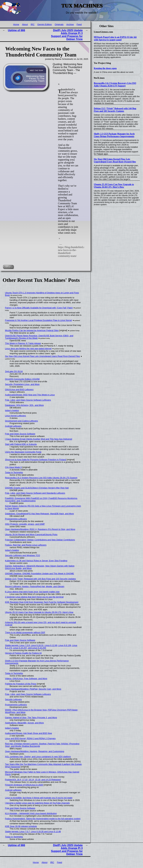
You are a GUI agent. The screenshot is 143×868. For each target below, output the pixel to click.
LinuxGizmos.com (103, 32)
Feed (79, 24)
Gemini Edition (45, 24)
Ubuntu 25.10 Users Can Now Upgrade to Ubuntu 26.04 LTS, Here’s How (114, 186)
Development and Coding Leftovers (22, 421)
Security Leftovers (13, 699)
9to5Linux (99, 78)
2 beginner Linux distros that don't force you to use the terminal (34, 597)
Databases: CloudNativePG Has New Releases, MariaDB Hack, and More (40, 514)
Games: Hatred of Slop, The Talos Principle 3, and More (31, 718)
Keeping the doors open (105, 68)
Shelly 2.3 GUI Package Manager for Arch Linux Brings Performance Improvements (114, 135)
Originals (59, 24)
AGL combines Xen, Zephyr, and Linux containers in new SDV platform (38, 757)
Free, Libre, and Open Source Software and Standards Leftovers (35, 493)
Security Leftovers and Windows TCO (23, 555)
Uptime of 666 (16, 30)
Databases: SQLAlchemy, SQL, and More (24, 405)
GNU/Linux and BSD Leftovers (19, 390)
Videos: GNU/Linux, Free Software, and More (26, 679)
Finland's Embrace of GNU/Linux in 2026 (24, 785)
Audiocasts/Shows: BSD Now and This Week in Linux (30, 395)
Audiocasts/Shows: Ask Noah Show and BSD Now (29, 733)
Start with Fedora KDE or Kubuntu (21, 444)
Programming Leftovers (16, 519)
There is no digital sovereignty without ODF (25, 632)
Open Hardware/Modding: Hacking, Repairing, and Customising (35, 751)
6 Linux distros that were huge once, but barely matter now (32, 592)
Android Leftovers (13, 426)
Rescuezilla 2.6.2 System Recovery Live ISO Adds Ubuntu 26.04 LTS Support (115, 84)
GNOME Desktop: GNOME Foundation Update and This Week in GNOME (40, 574)
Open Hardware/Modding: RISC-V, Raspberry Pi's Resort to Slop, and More (40, 529)
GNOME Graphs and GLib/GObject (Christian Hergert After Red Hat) (37, 488)
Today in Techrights (14, 472)
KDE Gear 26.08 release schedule (21, 826)
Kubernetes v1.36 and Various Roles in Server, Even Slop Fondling (36, 561)
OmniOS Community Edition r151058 (22, 379)
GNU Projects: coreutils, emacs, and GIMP (25, 524)
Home (16, 24)
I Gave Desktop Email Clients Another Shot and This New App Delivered (39, 439)
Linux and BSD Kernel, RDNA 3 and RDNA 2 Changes (30, 738)
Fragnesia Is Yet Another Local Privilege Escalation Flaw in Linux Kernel (39, 320)
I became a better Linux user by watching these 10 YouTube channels (37, 803)
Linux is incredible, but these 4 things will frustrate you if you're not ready (39, 798)
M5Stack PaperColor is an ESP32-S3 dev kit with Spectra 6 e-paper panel (115, 38)
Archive (70, 24)
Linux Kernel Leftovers (15, 416)
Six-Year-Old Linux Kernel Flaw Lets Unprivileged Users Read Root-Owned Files (115, 160)
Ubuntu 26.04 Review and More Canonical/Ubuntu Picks (31, 534)
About (25, 24)
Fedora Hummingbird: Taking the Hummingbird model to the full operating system (43, 819)
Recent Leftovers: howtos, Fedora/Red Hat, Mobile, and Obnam (35, 586)
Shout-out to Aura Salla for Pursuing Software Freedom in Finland (36, 460)
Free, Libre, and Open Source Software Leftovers (28, 400)
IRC (33, 24)
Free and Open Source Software (20, 434)
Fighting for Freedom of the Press (21, 684)
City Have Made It (13, 467)
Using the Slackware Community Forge (23, 452)
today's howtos (12, 410)
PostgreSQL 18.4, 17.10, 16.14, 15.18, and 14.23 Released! (33, 780)
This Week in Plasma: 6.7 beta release (23, 343)
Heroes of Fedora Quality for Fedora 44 (23, 653)
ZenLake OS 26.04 (14, 371)
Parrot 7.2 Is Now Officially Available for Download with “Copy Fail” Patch (39, 308)
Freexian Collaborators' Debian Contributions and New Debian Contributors (40, 540)
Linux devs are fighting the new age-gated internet (28, 349)
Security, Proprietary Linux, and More (22, 384)
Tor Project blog (102, 63)
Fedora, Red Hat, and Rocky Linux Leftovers (26, 545)
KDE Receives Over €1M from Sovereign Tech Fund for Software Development (42, 602)
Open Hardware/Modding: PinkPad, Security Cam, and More (33, 689)
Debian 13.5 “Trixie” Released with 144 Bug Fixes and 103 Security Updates (115, 110)
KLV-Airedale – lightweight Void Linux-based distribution (31, 813)
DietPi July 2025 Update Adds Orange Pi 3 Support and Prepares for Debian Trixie (67, 35)
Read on (8, 267)
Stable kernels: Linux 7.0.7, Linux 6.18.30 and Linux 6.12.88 (33, 832)
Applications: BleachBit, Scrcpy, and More (25, 723)
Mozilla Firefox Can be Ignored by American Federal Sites (32, 330)
